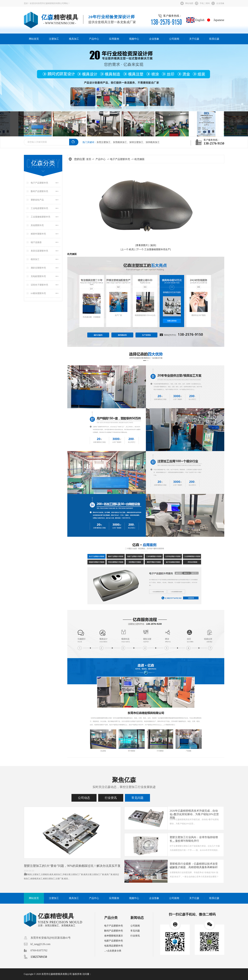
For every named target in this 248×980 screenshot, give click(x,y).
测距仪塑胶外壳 (38, 268)
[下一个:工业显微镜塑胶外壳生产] (153, 249)
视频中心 (134, 39)
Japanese (214, 20)
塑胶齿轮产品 (37, 200)
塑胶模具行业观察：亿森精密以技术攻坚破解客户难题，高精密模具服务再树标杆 (194, 865)
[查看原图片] (142, 245)
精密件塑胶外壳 (38, 234)
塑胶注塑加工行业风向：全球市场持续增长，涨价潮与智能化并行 (194, 839)
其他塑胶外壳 (37, 225)
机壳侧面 (139, 159)
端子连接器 (36, 242)
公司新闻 (174, 39)
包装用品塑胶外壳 (114, 946)
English (195, 20)
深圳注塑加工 (136, 142)
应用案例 (114, 39)
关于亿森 (194, 39)
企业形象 (220, 3)
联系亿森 (214, 39)
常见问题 (137, 798)
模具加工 (74, 39)
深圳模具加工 (153, 142)
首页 (89, 159)
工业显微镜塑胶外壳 (40, 217)
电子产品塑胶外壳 (39, 183)
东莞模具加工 (120, 142)
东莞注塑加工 (104, 142)
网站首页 (34, 39)
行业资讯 (111, 798)
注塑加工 (54, 39)
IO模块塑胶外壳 (38, 293)
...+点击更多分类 (113, 951)
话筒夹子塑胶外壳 (39, 285)
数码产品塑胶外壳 (39, 191)
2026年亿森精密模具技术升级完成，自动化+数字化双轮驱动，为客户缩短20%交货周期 (194, 814)
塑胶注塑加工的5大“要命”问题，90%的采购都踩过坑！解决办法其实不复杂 (72, 870)
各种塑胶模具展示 (114, 936)
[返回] (153, 245)
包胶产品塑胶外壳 (114, 941)
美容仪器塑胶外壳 (39, 251)
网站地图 (189, 3)
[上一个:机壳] (128, 249)
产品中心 (94, 39)
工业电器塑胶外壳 (39, 208)
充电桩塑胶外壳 (38, 276)
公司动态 (84, 798)
